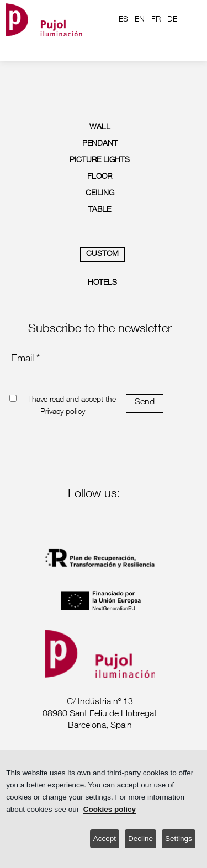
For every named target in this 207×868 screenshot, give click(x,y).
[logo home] (44, 20)
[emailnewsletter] (105, 376)
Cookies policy (110, 809)
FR (156, 20)
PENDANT (100, 144)
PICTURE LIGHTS (100, 161)
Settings (179, 838)
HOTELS (102, 283)
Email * (25, 359)
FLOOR (100, 177)
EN (140, 20)
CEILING (100, 194)
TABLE (100, 210)
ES (123, 20)
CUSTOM (102, 254)
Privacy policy (63, 412)
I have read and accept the (72, 400)
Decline (140, 838)
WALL (100, 127)
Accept (105, 838)
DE (172, 20)
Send (145, 403)
